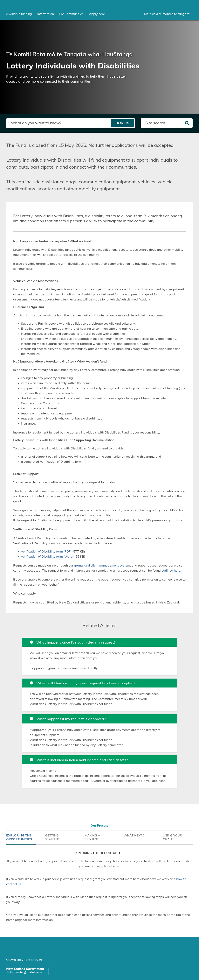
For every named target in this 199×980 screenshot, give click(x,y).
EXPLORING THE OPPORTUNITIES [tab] (19, 837)
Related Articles (99, 626)
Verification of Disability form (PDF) (46, 552)
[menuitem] (19, 14)
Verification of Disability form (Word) (47, 557)
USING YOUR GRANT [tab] (172, 837)
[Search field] (58, 123)
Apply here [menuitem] (97, 14)
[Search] (187, 123)
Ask (123, 123)
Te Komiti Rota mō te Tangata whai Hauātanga (69, 55)
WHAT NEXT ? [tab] (134, 835)
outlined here (171, 571)
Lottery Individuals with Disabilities (73, 66)
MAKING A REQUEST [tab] (92, 837)
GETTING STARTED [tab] (52, 837)
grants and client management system (102, 566)
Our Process (99, 826)
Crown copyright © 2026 (24, 960)
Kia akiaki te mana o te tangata (167, 14)
